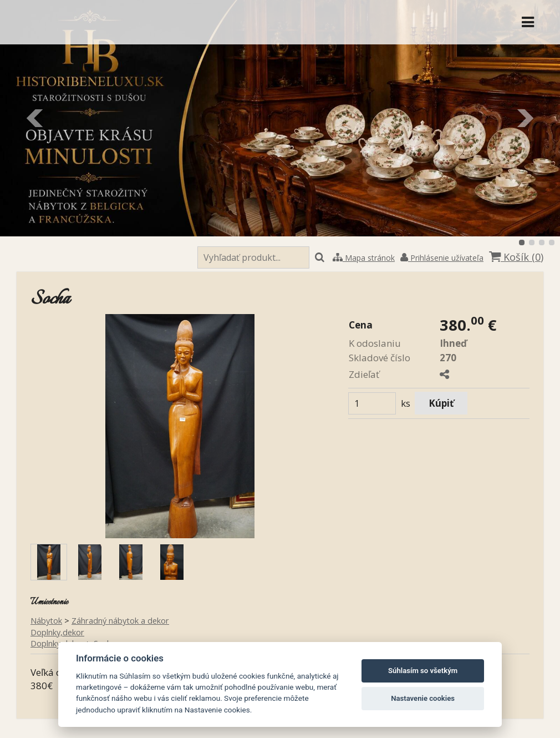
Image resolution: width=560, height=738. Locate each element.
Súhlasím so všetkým (423, 671)
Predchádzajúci (35, 118)
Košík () (516, 257)
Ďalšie (525, 118)
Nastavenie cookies (423, 698)
